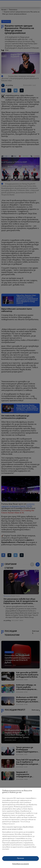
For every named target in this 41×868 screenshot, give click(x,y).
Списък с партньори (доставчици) (15, 852)
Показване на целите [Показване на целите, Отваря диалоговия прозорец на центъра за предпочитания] (21, 864)
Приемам (20, 858)
